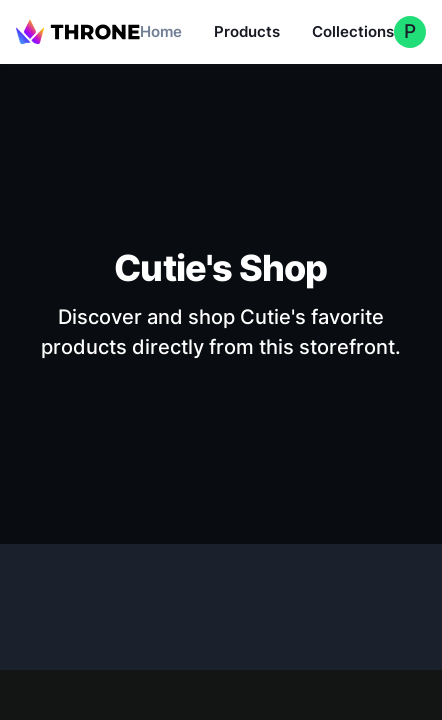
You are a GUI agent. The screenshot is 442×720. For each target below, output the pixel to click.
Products (247, 31)
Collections (353, 31)
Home (161, 31)
